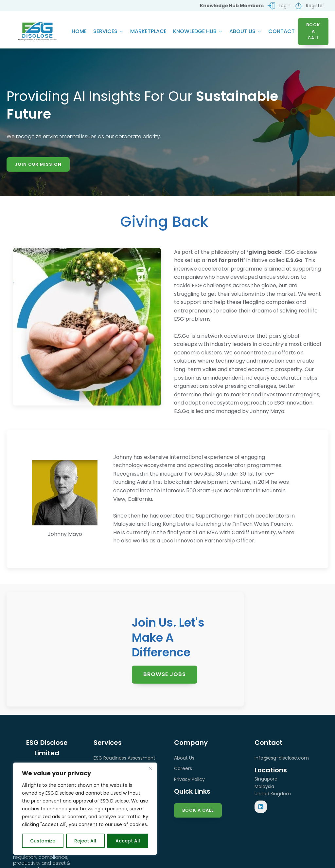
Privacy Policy (189, 781)
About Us (246, 32)
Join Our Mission (38, 165)
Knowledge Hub (198, 32)
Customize (43, 841)
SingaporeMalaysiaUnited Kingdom (273, 788)
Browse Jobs (165, 675)
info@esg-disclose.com (282, 759)
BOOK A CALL (313, 32)
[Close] (150, 768)
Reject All (85, 841)
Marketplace (148, 32)
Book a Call (198, 811)
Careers (183, 770)
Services (108, 32)
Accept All (128, 841)
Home (79, 32)
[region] (85, 809)
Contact (282, 32)
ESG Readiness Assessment (124, 759)
